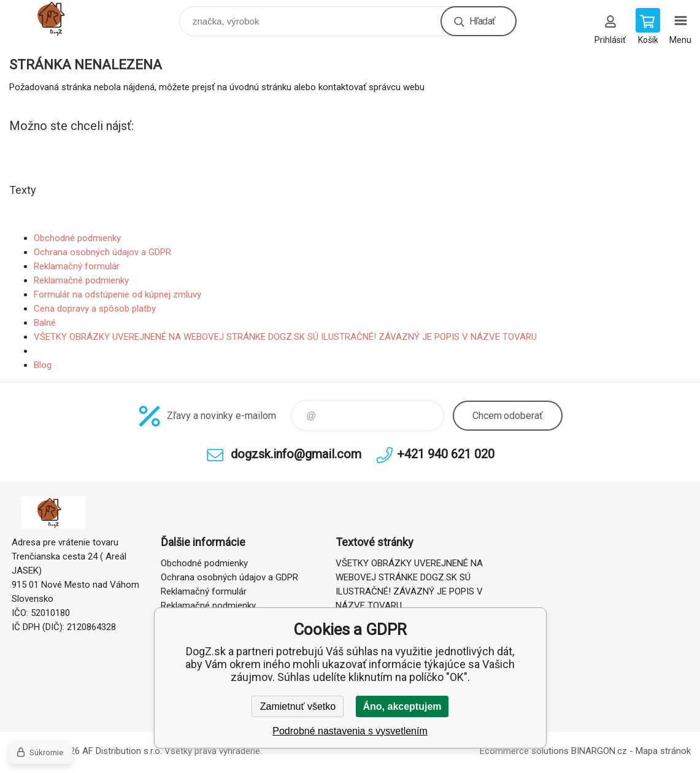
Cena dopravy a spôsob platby (95, 309)
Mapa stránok (663, 751)
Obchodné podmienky (77, 238)
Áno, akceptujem (402, 706)
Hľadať (482, 21)
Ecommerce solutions (524, 751)
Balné (45, 323)
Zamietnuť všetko (298, 706)
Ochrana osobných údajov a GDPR (102, 252)
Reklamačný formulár (77, 266)
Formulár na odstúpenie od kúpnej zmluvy (117, 294)
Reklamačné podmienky (81, 280)
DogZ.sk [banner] (63, 18)
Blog (43, 365)
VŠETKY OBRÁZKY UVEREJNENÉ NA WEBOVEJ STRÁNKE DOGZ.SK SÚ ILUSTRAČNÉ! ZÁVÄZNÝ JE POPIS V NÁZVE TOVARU (285, 337)
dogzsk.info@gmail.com (296, 454)
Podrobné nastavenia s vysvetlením (350, 731)
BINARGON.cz (599, 751)
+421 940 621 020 (446, 454)
